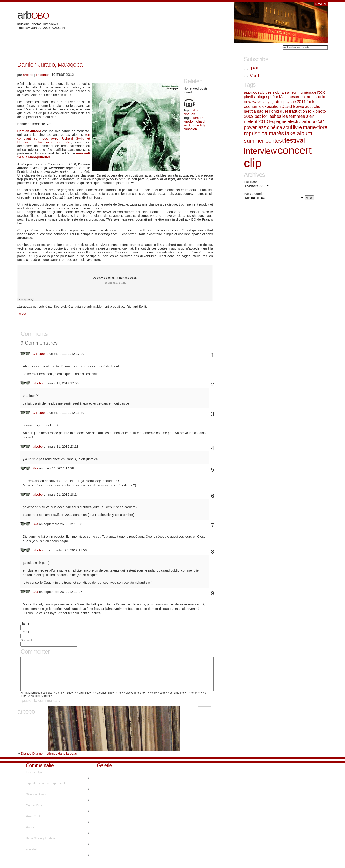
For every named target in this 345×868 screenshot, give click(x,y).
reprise (252, 133)
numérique (307, 92)
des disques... (191, 112)
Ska (35, 468)
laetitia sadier (256, 111)
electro (295, 121)
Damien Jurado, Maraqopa (50, 65)
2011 (301, 102)
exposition (272, 106)
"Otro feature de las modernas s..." (50, 795)
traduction (298, 111)
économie (253, 106)
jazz (262, 127)
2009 (249, 116)
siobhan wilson (285, 92)
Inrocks (320, 97)
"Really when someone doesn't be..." (51, 850)
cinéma (275, 127)
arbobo (28, 75)
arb (33, 15)
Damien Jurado (29, 131)
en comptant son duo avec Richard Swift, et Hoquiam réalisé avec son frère (54, 138)
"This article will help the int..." (46, 817)
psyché (290, 102)
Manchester (289, 97)
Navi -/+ (321, 4)
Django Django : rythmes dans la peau (49, 760)
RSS (251, 69)
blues (267, 92)
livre (297, 127)
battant (306, 97)
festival (295, 140)
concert (295, 150)
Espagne (278, 121)
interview (260, 151)
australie (313, 106)
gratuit (277, 102)
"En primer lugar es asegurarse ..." (50, 861)
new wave (253, 102)
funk (310, 102)
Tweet (22, 314)
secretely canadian (194, 127)
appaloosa (253, 92)
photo (321, 111)
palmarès (273, 133)
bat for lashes (268, 116)
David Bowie (293, 106)
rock (321, 92)
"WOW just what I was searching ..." (50, 828)
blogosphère (267, 97)
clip (253, 163)
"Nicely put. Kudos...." (41, 839)
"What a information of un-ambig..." (50, 784)
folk (311, 111)
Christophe (40, 354)
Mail (252, 76)
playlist (250, 97)
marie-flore (315, 127)
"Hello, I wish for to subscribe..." (48, 806)
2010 (263, 121)
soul (288, 127)
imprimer (42, 75)
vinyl (266, 102)
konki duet (279, 111)
